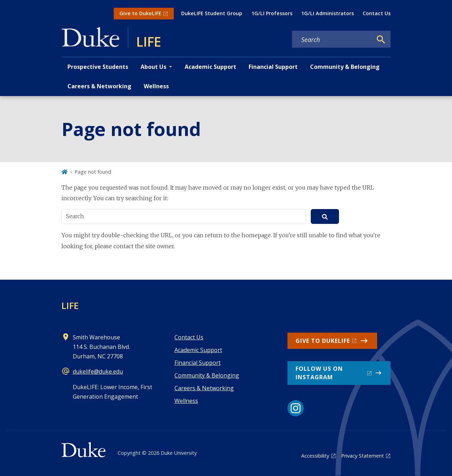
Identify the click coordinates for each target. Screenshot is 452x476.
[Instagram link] (296, 408)
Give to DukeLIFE (140, 13)
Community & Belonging (345, 67)
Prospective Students (98, 67)
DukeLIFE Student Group (212, 13)
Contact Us (377, 13)
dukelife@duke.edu (98, 371)
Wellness (156, 86)
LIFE (70, 305)
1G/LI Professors (272, 13)
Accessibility (315, 456)
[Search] (381, 40)
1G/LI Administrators (328, 13)
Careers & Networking (99, 86)
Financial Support (273, 67)
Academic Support (210, 67)
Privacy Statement (362, 456)
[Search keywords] (332, 40)
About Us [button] (153, 67)
